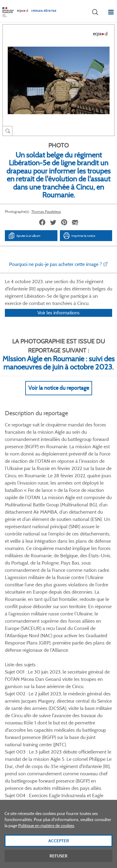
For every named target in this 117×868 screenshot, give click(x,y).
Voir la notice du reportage (59, 396)
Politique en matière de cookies (46, 832)
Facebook (35, 678)
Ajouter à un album (24, 236)
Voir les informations (58, 321)
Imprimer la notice (79, 236)
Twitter (50, 678)
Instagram (81, 678)
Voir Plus (59, 535)
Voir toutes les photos (58, 649)
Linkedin (65, 678)
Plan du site (58, 801)
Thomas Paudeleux (46, 212)
